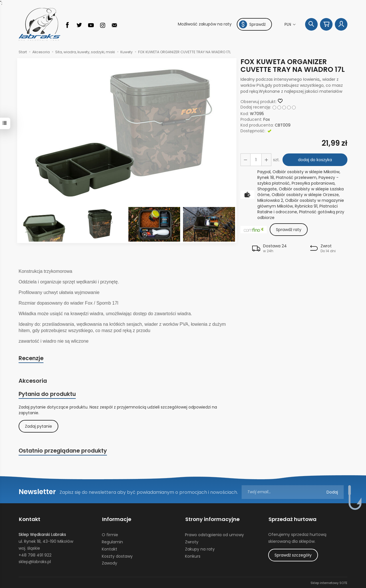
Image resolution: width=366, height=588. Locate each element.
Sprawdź (252, 24)
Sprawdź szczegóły (293, 555)
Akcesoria (33, 381)
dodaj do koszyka (315, 160)
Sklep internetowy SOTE (329, 582)
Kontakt (29, 519)
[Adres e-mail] (293, 492)
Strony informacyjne (212, 519)
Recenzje (31, 358)
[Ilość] (256, 160)
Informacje (116, 519)
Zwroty (192, 541)
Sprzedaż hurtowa (292, 519)
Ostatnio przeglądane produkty (63, 451)
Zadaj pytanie (38, 427)
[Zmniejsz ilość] (266, 160)
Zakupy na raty (200, 548)
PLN (288, 24)
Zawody (110, 563)
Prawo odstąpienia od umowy (214, 534)
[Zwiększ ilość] (245, 160)
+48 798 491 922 (35, 554)
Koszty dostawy (117, 555)
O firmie (110, 534)
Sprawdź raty (289, 230)
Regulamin (112, 541)
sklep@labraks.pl (35, 561)
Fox (267, 119)
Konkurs (193, 555)
